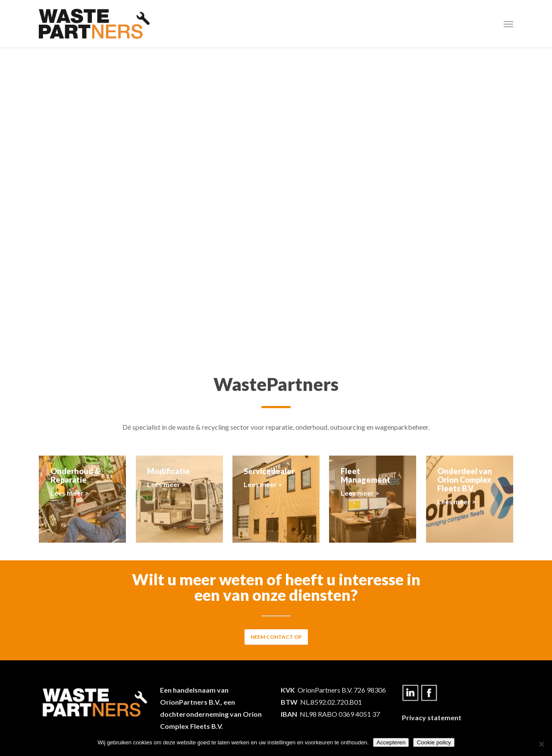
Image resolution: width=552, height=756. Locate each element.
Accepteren (391, 742)
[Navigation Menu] (508, 24)
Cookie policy (434, 742)
